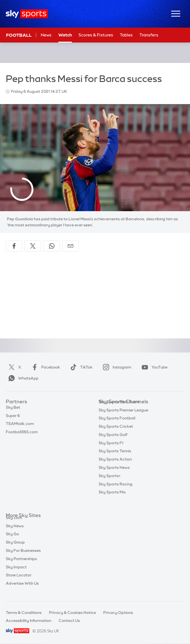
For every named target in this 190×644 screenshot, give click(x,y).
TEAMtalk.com (20, 426)
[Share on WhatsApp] (52, 246)
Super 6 (13, 418)
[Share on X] (33, 246)
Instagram (116, 367)
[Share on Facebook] (14, 246)
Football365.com (22, 435)
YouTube (153, 367)
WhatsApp (22, 378)
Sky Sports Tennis (115, 459)
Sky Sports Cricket (116, 435)
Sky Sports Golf (113, 443)
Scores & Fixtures (96, 35)
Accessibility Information (28, 621)
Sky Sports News (114, 476)
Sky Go (12, 540)
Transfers (149, 35)
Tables (126, 35)
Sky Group (15, 548)
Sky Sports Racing (116, 492)
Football (19, 35)
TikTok (80, 367)
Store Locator (19, 581)
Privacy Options (118, 613)
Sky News (15, 532)
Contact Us (69, 621)
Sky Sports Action (115, 468)
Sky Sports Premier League (123, 418)
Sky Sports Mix (112, 500)
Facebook (45, 367)
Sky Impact (16, 573)
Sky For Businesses (23, 557)
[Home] (27, 14)
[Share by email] (70, 246)
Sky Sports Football (117, 426)
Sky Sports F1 (111, 451)
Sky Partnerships (21, 565)
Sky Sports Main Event (119, 410)
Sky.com (14, 524)
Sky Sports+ (110, 484)
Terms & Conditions (24, 613)
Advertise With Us (22, 590)
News (46, 35)
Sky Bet (13, 410)
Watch (65, 35)
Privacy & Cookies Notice (72, 613)
